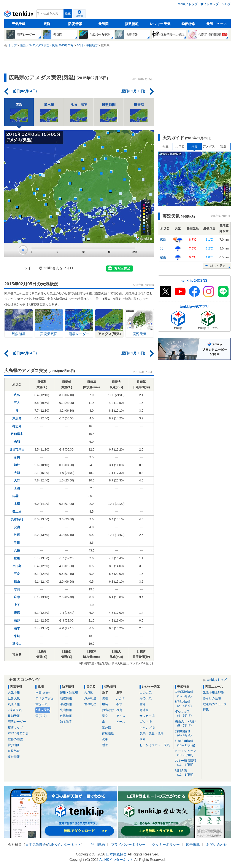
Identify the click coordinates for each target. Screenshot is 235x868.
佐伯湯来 (17, 434)
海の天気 (146, 698)
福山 (17, 582)
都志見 (17, 426)
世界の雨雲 (15, 739)
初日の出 (187, 773)
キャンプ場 (147, 727)
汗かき (121, 698)
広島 (17, 395)
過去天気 (44, 710)
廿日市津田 (17, 449)
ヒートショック (187, 753)
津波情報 (66, 704)
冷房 (119, 710)
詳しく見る (218, 266)
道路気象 (14, 751)
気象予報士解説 (213, 692)
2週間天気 (15, 710)
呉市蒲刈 (17, 519)
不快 (119, 704)
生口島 (17, 566)
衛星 (165, 146)
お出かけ (108, 710)
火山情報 (66, 710)
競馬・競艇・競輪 (152, 733)
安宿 (17, 527)
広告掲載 (193, 845)
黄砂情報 (14, 757)
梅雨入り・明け (187, 724)
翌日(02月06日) (133, 91)
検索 (68, 14)
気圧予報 (14, 704)
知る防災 (66, 722)
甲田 (17, 543)
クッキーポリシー (166, 845)
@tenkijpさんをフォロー (58, 268)
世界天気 (14, 698)
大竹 (17, 480)
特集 (206, 709)
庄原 (17, 613)
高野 (17, 620)
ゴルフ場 (146, 722)
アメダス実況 (44, 698)
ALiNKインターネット (64, 845)
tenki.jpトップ (188, 4)
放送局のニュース (215, 704)
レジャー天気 (160, 24)
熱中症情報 (187, 733)
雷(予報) (13, 745)
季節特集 (188, 24)
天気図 (103, 24)
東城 (17, 636)
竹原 (17, 535)
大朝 (17, 473)
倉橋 (17, 457)
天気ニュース (217, 24)
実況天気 (41, 704)
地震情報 (66, 698)
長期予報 (14, 716)
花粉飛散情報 (187, 694)
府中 (17, 597)
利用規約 (98, 845)
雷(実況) (41, 716)
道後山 (17, 644)
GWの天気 (187, 714)
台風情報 (66, 716)
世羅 (17, 558)
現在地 (79, 16)
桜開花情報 (187, 704)
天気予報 (19, 24)
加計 (17, 465)
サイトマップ (210, 4)
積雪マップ (15, 727)
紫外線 (106, 727)
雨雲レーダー (17, 722)
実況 (223, 146)
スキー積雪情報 (187, 763)
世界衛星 (90, 704)
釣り (143, 739)
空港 (143, 704)
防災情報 (75, 24)
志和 (17, 442)
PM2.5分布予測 (18, 733)
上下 (17, 605)
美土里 (17, 512)
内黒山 (17, 496)
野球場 (144, 710)
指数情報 (132, 24)
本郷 (17, 504)
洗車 (105, 739)
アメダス (209, 146)
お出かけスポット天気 (155, 745)
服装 (105, 704)
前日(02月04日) (25, 91)
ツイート (31, 268)
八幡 (17, 550)
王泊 (17, 488)
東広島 (17, 418)
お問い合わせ (217, 845)
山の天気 (146, 692)
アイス (121, 716)
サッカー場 (147, 716)
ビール (121, 722)
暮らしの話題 (212, 698)
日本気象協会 (36, 845)
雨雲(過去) (42, 692)
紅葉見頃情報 (187, 743)
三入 (17, 403)
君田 (17, 589)
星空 (105, 716)
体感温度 (108, 733)
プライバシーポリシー (128, 845)
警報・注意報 (69, 692)
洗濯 (105, 698)
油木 (17, 628)
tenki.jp (19, 15)
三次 (17, 574)
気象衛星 (90, 698)
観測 (47, 24)
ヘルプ (226, 4)
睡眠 (105, 745)
